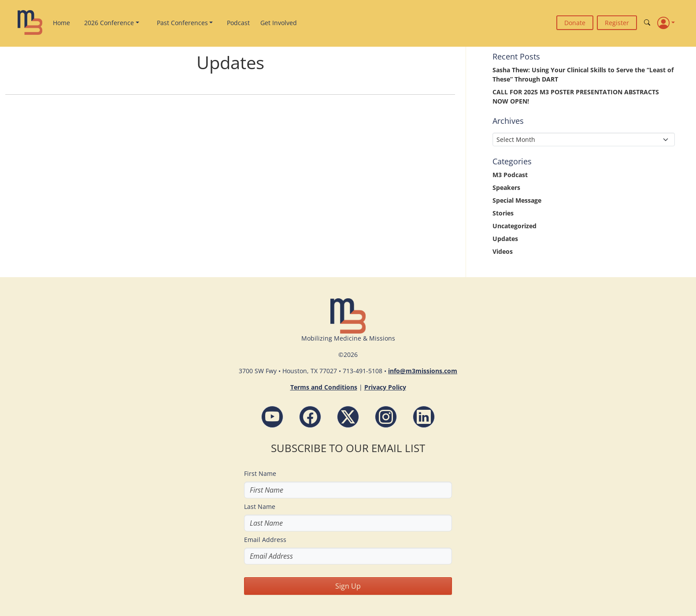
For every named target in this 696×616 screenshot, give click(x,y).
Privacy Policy (385, 387)
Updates (505, 239)
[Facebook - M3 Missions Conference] (310, 417)
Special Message (517, 200)
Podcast (238, 23)
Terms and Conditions (324, 387)
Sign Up (348, 586)
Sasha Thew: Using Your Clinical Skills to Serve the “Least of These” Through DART (583, 74)
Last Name (260, 507)
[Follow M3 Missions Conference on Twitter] (348, 417)
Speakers (506, 187)
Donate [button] (575, 23)
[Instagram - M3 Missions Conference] (386, 417)
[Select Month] (584, 139)
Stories (503, 213)
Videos (503, 251)
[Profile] (666, 22)
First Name (260, 473)
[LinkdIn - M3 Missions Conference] (424, 417)
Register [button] (617, 23)
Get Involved (279, 23)
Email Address (265, 540)
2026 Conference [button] (109, 23)
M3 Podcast (510, 175)
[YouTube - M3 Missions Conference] (272, 417)
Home (61, 23)
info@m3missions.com (423, 371)
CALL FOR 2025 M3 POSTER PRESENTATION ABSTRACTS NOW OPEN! (576, 96)
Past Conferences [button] (182, 23)
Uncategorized (515, 226)
